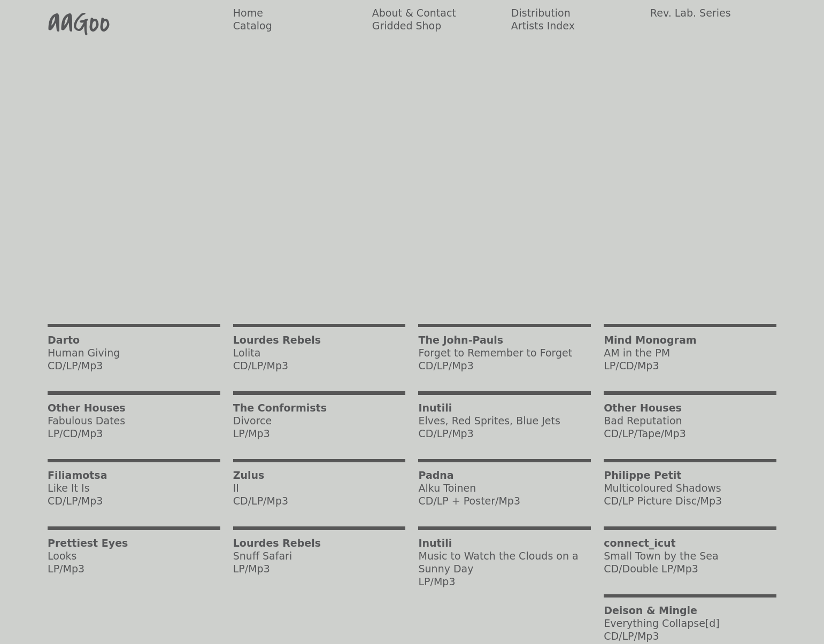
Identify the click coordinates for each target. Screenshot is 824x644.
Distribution (541, 13)
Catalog (253, 26)
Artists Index (543, 26)
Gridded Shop (407, 26)
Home (248, 13)
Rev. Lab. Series (691, 13)
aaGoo (79, 22)
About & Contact (414, 13)
